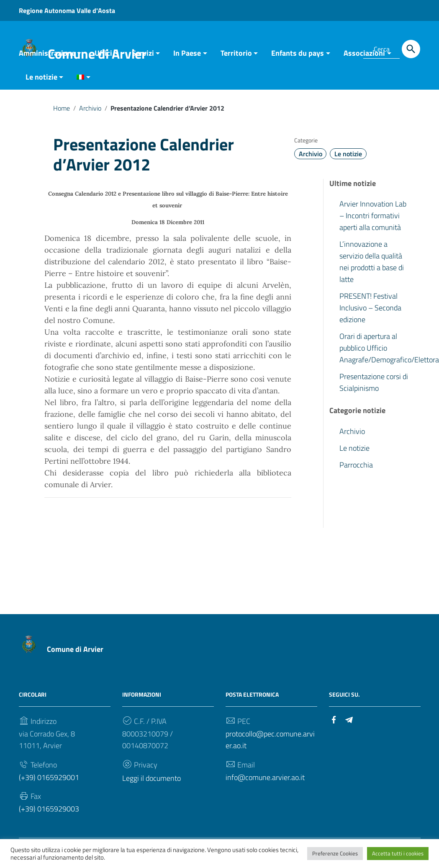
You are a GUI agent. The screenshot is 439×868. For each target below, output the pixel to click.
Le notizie (41, 81)
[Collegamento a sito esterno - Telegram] (349, 723)
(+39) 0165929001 (49, 781)
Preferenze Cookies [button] (335, 853)
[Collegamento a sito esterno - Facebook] (334, 723)
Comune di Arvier (75, 653)
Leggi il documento (151, 782)
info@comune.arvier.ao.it (265, 781)
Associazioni (364, 57)
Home (62, 112)
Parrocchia (356, 469)
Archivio (90, 112)
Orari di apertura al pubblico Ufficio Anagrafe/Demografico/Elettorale (380, 352)
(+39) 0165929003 (49, 813)
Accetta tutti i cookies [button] (398, 853)
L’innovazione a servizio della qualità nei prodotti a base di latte (372, 266)
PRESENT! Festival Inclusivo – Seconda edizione (370, 312)
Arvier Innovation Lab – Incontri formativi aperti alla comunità (373, 220)
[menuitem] (80, 82)
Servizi (143, 57)
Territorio (236, 57)
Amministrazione (47, 57)
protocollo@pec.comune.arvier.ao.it (270, 743)
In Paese (187, 57)
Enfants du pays (298, 57)
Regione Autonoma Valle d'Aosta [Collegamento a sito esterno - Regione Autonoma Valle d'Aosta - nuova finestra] (67, 10)
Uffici (103, 57)
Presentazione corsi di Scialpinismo (374, 386)
